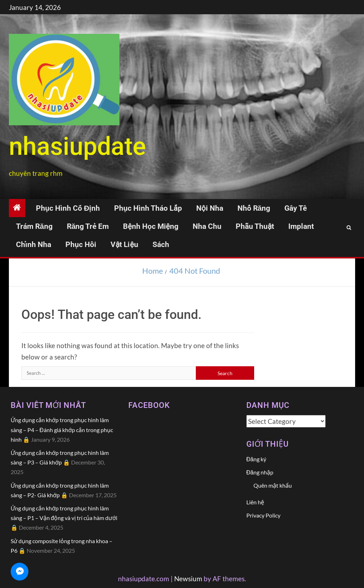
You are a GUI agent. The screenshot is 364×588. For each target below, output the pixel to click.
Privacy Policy (263, 515)
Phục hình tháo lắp (148, 208)
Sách (161, 245)
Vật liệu (124, 245)
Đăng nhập (260, 472)
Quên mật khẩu (273, 485)
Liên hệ (255, 502)
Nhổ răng (254, 208)
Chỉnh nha (34, 245)
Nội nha (210, 208)
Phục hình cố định (68, 208)
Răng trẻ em (88, 226)
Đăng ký (256, 459)
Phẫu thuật (255, 226)
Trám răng (34, 226)
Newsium (188, 579)
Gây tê (296, 208)
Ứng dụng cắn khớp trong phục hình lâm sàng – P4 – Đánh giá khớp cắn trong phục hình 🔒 (62, 429)
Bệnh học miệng (151, 226)
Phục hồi (81, 245)
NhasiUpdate (77, 146)
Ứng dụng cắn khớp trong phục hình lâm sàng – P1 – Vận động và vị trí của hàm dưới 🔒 (64, 518)
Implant (301, 226)
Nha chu (207, 226)
